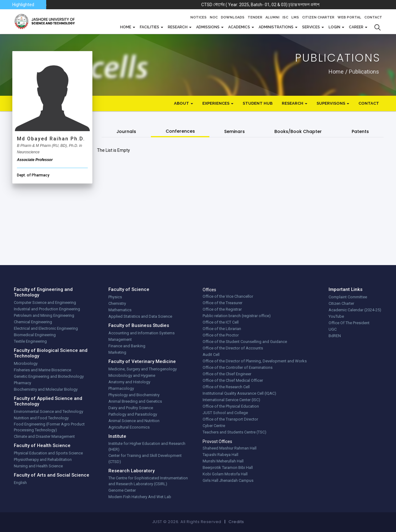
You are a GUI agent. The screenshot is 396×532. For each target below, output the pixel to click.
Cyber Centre (214, 426)
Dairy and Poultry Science (131, 408)
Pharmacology (121, 388)
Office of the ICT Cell (221, 322)
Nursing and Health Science (38, 466)
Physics (115, 297)
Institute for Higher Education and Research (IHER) (147, 447)
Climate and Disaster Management (44, 436)
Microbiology (26, 363)
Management (120, 339)
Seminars (234, 131)
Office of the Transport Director (230, 419)
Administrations (277, 27)
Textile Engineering (30, 341)
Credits (236, 522)
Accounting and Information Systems (141, 333)
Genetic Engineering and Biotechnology (49, 376)
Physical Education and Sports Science (48, 453)
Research (178, 27)
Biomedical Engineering (35, 335)
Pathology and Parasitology (133, 414)
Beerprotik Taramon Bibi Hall (228, 468)
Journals (126, 131)
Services (311, 27)
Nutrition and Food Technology (41, 418)
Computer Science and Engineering (45, 302)
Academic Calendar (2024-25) (355, 310)
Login (335, 27)
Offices (209, 290)
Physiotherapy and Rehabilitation (43, 459)
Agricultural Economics (129, 427)
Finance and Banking (127, 346)
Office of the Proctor (221, 335)
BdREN (335, 336)
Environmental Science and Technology (48, 411)
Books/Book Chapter (298, 131)
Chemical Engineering (33, 322)
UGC (333, 329)
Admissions (208, 27)
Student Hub (258, 103)
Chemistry (117, 303)
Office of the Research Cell (226, 387)
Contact (373, 17)
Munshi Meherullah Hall (223, 461)
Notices (198, 17)
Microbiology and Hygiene (132, 375)
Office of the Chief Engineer (227, 374)
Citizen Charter (318, 17)
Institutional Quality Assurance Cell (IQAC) (239, 393)
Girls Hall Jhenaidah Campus (228, 480)
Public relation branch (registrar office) (237, 316)
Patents (360, 131)
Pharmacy (22, 383)
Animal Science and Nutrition (134, 421)
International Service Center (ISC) (231, 400)
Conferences (180, 131)
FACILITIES (150, 27)
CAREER (357, 27)
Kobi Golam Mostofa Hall (225, 474)
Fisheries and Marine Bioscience (42, 370)
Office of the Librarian (222, 329)
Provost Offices (217, 441)
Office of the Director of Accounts (233, 348)
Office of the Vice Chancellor (228, 296)
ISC (285, 17)
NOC (214, 17)
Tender (255, 17)
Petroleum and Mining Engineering (44, 315)
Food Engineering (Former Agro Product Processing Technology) (49, 427)
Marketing (117, 352)
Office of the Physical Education (231, 406)
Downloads (233, 17)
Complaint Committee (348, 297)
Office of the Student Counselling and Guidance (245, 342)
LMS (295, 17)
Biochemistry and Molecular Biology (46, 389)
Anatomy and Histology (129, 382)
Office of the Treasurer (222, 303)
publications (364, 71)
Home (336, 71)
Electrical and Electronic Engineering (46, 328)
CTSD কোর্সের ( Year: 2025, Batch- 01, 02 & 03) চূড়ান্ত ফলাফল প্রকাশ (281, 5)
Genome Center (122, 490)
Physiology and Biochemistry (134, 395)
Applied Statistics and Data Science (140, 316)
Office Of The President (349, 323)
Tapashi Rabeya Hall (220, 455)
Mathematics (120, 310)
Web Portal (349, 17)
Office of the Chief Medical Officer (233, 380)
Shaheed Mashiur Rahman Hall (230, 448)
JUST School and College (225, 413)
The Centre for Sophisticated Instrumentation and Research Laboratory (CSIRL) (148, 481)
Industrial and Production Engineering (47, 309)
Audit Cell (211, 355)
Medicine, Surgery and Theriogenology (143, 369)
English (20, 483)
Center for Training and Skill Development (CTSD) (145, 459)
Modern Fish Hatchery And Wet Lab (140, 497)
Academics (240, 27)
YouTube (336, 316)
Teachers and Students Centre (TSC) (234, 432)
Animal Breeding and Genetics (135, 401)
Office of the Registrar (222, 309)
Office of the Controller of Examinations (238, 367)
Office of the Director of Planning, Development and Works (255, 361)
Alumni (272, 17)
